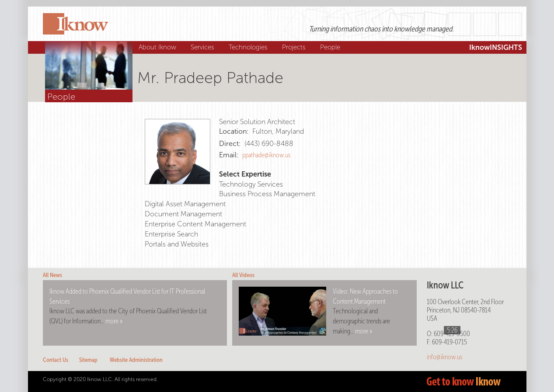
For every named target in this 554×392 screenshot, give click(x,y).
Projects (295, 47)
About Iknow (159, 47)
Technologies (249, 47)
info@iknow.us (444, 357)
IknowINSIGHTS (496, 47)
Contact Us (56, 360)
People (331, 47)
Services (204, 47)
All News (52, 275)
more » (114, 321)
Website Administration (136, 360)
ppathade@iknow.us (266, 155)
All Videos (243, 275)
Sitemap (88, 360)
